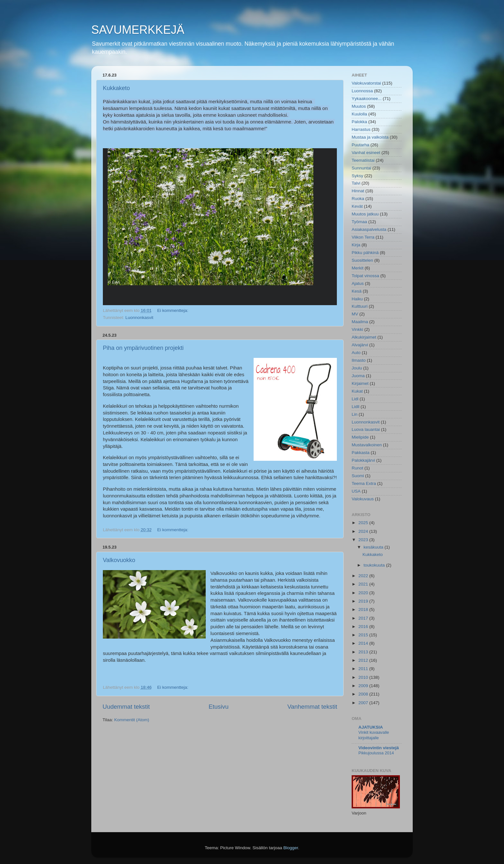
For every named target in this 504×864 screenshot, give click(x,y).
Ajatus (358, 283)
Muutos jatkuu (365, 214)
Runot (357, 468)
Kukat (357, 391)
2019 (364, 601)
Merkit (358, 268)
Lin (355, 414)
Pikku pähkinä (365, 253)
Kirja (356, 245)
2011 (364, 669)
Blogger (291, 848)
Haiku (357, 299)
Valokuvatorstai (366, 83)
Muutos (359, 106)
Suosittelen (362, 260)
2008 (364, 694)
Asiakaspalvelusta (369, 229)
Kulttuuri (360, 306)
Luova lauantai (366, 429)
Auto (356, 353)
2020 (364, 593)
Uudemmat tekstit (126, 707)
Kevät (357, 206)
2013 (364, 652)
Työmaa (359, 222)
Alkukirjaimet (364, 337)
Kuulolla (359, 114)
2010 (364, 677)
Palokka (359, 122)
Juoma (358, 376)
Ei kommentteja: (173, 310)
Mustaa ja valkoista (370, 137)
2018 (364, 609)
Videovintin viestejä (379, 748)
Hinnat (358, 191)
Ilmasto (359, 360)
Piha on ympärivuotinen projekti (143, 348)
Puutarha (360, 145)
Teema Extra (364, 483)
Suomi (358, 476)
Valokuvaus (363, 499)
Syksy (357, 176)
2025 (364, 523)
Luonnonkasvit (139, 318)
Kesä (357, 291)
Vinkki (357, 329)
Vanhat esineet (366, 153)
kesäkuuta (374, 547)
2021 (364, 584)
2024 (364, 531)
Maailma (360, 322)
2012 (364, 660)
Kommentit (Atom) (132, 720)
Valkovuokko (119, 560)
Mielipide (360, 437)
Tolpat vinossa (365, 276)
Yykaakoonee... (367, 99)
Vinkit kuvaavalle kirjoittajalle (374, 735)
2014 (364, 643)
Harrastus (361, 129)
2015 (364, 635)
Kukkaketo (116, 88)
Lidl (355, 399)
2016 (364, 627)
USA (356, 491)
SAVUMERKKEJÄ (138, 30)
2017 (364, 618)
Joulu (357, 368)
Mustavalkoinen (367, 445)
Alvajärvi (360, 345)
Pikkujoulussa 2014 (376, 753)
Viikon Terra (363, 237)
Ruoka (358, 199)
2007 (364, 703)
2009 (364, 686)
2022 (364, 576)
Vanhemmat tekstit (312, 707)
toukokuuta (375, 565)
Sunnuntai (361, 168)
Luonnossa (362, 91)
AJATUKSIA (371, 727)
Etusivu (219, 707)
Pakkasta (361, 453)
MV (355, 314)
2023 (364, 540)
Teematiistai (363, 160)
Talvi (356, 183)
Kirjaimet (360, 383)
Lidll (355, 407)
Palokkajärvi (363, 460)
